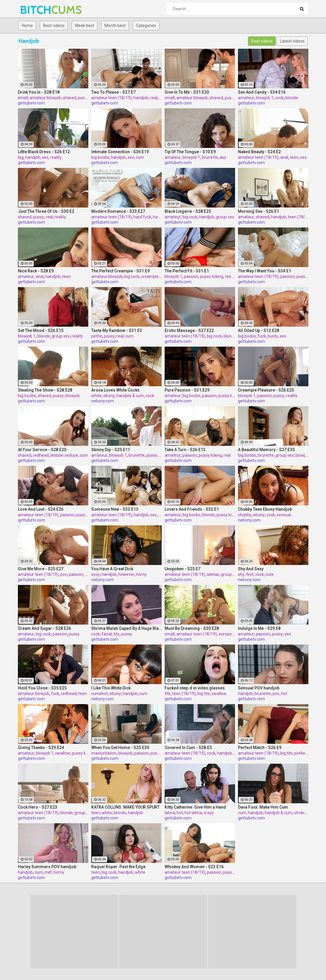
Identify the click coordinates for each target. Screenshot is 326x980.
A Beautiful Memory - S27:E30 (266, 450)
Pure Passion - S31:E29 (187, 390)
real (154, 98)
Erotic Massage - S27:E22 (189, 330)
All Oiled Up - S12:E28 (259, 330)
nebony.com (103, 401)
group (80, 813)
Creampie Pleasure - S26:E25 (266, 390)
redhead (41, 455)
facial (107, 634)
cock (279, 98)
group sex (225, 217)
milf (48, 872)
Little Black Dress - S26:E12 (44, 152)
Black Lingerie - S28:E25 (188, 211)
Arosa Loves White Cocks (115, 390)
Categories (146, 26)
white (96, 396)
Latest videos (292, 41)
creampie (150, 276)
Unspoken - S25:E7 (183, 569)
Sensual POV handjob (259, 688)
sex (45, 157)
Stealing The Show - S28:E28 (45, 390)
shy (241, 574)
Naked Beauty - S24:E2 (259, 152)
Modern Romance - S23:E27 (118, 211)
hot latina (193, 813)
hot (284, 694)
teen (294, 157)
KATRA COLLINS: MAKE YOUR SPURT (125, 807)
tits (116, 634)
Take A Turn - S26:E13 (185, 450)
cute (270, 574)
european (228, 634)
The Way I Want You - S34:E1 (265, 271)
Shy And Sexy (251, 569)
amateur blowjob (45, 98)
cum (140, 157)
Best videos (54, 26)
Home (27, 26)
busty (273, 336)
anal (284, 157)
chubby (245, 515)
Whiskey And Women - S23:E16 (194, 867)
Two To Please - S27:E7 (113, 92)
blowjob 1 (265, 98)
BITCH (35, 10)
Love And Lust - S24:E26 (41, 509)
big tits (204, 694)
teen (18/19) (300, 217)
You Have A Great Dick (112, 569)
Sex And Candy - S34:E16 (262, 92)
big (21, 157)
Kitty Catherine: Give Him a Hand (195, 807)
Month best (115, 26)
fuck (262, 336)
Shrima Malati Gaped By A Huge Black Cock (126, 628)
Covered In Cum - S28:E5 (188, 748)
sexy (96, 574)
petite (97, 336)
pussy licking (212, 276)
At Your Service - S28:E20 (42, 450)
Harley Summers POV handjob (47, 867)
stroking (301, 813)
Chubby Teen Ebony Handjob (265, 509)
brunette (210, 157)
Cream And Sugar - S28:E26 (44, 628)
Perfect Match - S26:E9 (260, 748)
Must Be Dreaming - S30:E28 (192, 628)
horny (141, 574)
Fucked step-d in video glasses (195, 688)
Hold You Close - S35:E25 (42, 688)
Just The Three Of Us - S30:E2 (46, 211)
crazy (209, 813)
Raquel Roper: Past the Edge (118, 867)
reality (56, 157)
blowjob (73, 396)
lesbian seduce (64, 455)
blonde (292, 98)
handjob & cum (130, 396)
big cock (190, 217)
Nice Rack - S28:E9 (36, 271)
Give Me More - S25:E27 (41, 569)
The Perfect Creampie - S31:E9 (120, 271)
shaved (70, 98)
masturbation (104, 753)
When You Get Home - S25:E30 (120, 748)
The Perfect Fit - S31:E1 (187, 271)
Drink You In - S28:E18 (39, 92)
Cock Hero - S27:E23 (38, 807)
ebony (109, 396)
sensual (284, 515)
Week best (85, 26)
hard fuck (142, 217)
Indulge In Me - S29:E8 (259, 628)
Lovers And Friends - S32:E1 (192, 509)
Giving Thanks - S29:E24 (41, 748)
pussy (230, 98)
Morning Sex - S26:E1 (259, 211)
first (250, 574)
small (23, 98)
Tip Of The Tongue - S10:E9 (190, 152)
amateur (246, 98)
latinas (213, 574)
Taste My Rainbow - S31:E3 (117, 330)
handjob (141, 98)
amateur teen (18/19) (112, 98)
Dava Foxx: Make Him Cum (263, 807)
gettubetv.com (31, 103)
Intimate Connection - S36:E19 (120, 152)
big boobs (100, 157)
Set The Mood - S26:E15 (41, 330)
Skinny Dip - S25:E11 (111, 450)
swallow (219, 694)
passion (191, 276)
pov (64, 574)
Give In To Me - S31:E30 (187, 92)
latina (170, 813)
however (126, 574)
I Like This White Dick (111, 688)
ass (223, 157)
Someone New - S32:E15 (115, 509)
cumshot (99, 694)
